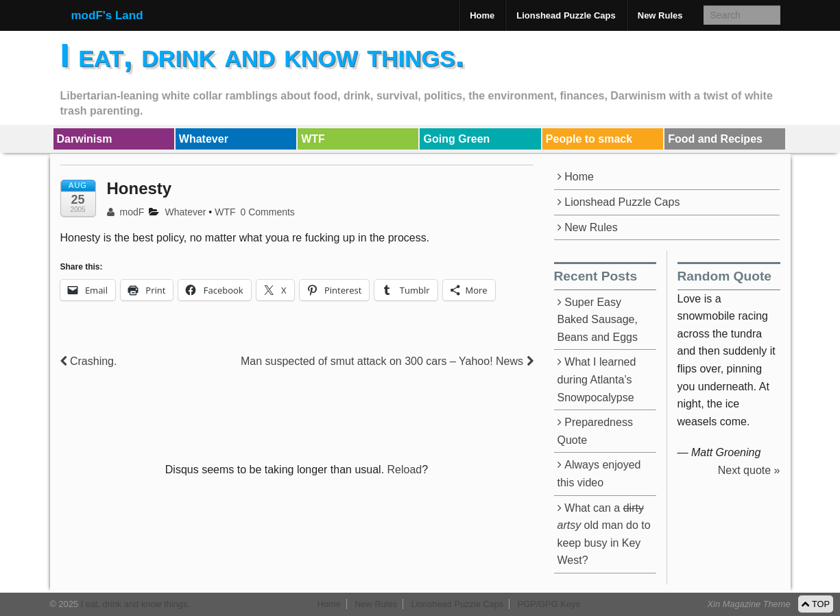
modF (126, 212)
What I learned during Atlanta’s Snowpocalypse (597, 379)
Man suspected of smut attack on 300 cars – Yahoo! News (387, 361)
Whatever (204, 139)
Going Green (456, 139)
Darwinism (85, 139)
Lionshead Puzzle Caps (566, 15)
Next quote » (749, 470)
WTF (313, 139)
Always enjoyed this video (599, 474)
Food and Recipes (715, 139)
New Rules (660, 15)
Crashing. (89, 361)
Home (482, 15)
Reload (405, 470)
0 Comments (268, 212)
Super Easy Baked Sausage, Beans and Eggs (598, 320)
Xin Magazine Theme (749, 604)
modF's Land (107, 15)
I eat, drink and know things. (263, 55)
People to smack (589, 139)
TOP (816, 604)
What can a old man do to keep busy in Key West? (604, 534)
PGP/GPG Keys (549, 604)
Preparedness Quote (595, 431)
